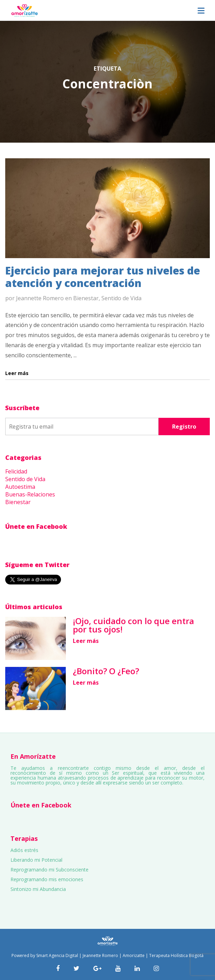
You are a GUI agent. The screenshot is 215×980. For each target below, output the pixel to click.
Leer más (86, 641)
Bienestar (86, 298)
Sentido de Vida (121, 298)
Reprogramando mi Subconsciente (49, 870)
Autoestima (20, 487)
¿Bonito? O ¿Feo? (106, 671)
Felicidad (16, 471)
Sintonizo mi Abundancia (38, 889)
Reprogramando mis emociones (47, 879)
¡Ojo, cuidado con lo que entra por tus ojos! (133, 625)
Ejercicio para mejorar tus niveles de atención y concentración (103, 277)
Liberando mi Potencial (36, 860)
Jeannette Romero (40, 298)
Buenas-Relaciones (30, 494)
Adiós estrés (24, 850)
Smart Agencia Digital (57, 955)
